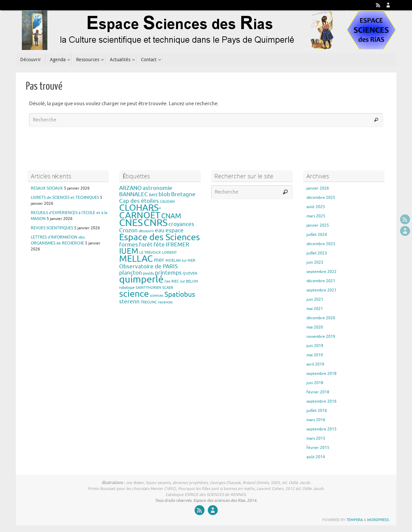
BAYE (153, 195)
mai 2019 (315, 355)
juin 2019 (315, 346)
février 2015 (318, 448)
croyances (181, 224)
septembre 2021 (321, 290)
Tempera (355, 520)
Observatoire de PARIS (148, 266)
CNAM (171, 216)
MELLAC (136, 259)
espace (175, 230)
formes (129, 245)
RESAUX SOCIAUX (47, 188)
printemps (168, 273)
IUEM (129, 251)
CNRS (156, 223)
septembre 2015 (321, 429)
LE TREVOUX (150, 253)
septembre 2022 (321, 272)
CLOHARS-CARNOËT (140, 212)
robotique (127, 288)
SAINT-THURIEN (148, 288)
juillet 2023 (317, 253)
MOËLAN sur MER (180, 261)
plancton (131, 273)
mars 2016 (316, 420)
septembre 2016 (321, 401)
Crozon (128, 230)
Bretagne (183, 194)
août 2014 (316, 457)
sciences (157, 296)
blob (164, 194)
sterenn (129, 302)
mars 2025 (316, 216)
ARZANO (130, 188)
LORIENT (169, 253)
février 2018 (318, 392)
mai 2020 (315, 327)
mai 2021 (315, 309)
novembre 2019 (321, 336)
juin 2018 (315, 383)
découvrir (146, 231)
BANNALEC (134, 194)
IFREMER (178, 245)
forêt (146, 245)
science (134, 294)
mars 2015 (316, 438)
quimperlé (141, 279)
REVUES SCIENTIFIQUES (52, 228)
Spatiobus (180, 294)
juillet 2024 (317, 235)
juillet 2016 (317, 411)
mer (159, 260)
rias (167, 281)
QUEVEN (190, 273)
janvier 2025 (318, 225)
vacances (165, 302)
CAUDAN (167, 202)
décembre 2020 (321, 318)
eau (160, 230)
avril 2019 (315, 364)
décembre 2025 (321, 198)
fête (159, 245)
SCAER (168, 288)
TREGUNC (149, 302)
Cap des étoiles (139, 201)
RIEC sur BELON (185, 281)
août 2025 (316, 207)
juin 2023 (315, 262)
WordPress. (378, 520)
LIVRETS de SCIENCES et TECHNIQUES (65, 198)
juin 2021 (315, 299)
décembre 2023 (321, 244)
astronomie (158, 188)
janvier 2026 (318, 188)
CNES (131, 223)
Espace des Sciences (160, 237)
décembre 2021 (321, 281)
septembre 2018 (321, 374)
